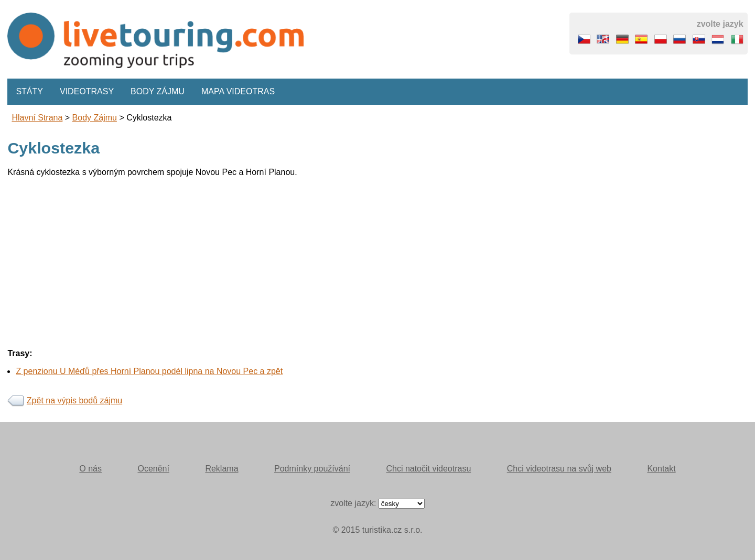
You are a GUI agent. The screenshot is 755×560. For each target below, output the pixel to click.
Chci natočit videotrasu (428, 469)
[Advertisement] (322, 259)
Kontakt (661, 469)
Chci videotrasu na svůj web (559, 469)
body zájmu (95, 118)
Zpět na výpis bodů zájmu (74, 400)
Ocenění (153, 469)
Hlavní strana (37, 118)
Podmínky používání (312, 469)
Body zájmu (158, 91)
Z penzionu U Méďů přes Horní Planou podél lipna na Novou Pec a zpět (149, 371)
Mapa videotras (238, 91)
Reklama (222, 469)
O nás (90, 469)
